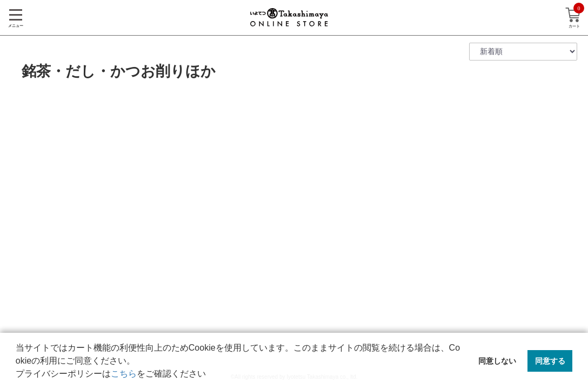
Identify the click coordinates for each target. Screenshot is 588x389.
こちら (124, 374)
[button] (210, 375)
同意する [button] (550, 361)
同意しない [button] (497, 361)
